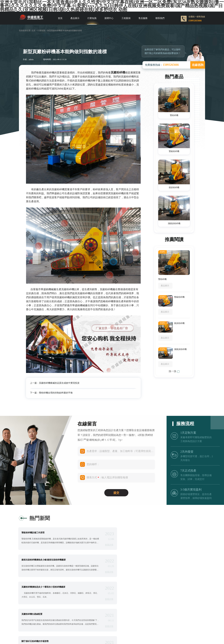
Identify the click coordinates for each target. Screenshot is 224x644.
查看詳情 (98, 545)
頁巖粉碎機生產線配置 (133, 560)
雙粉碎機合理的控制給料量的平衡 (56, 393)
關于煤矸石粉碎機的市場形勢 (37, 588)
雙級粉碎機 (174, 151)
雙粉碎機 (174, 115)
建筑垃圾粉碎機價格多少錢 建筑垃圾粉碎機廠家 (144, 533)
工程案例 (126, 18)
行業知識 (92, 18)
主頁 (33, 31)
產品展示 (75, 18)
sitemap (159, 621)
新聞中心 (109, 18)
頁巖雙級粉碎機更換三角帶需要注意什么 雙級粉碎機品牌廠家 (151, 588)
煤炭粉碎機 (174, 187)
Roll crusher (101, 625)
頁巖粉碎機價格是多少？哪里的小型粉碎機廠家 (45, 560)
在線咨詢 (198, 65)
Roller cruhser (117, 625)
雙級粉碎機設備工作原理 (34, 533)
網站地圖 (145, 621)
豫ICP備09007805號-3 (121, 621)
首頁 (60, 18)
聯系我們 (160, 18)
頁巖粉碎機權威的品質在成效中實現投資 (59, 383)
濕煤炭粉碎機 (174, 223)
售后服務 (143, 18)
